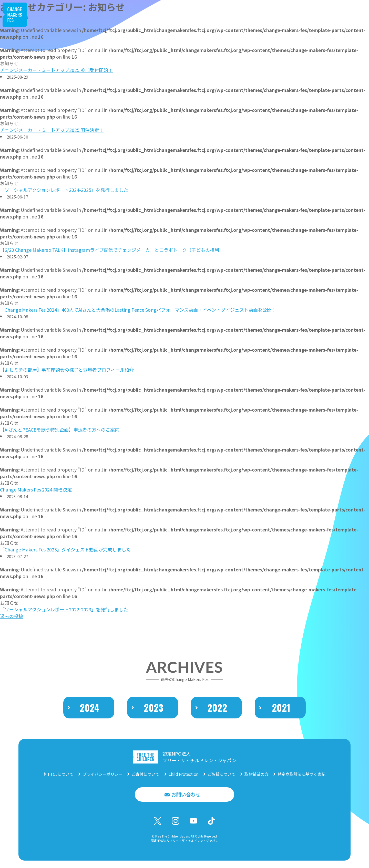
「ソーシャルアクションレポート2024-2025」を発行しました (64, 190)
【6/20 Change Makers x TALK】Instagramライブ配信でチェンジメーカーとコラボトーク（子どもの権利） (112, 250)
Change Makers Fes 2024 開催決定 (36, 489)
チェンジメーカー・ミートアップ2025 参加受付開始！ (56, 70)
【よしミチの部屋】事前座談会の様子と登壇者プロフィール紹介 (67, 370)
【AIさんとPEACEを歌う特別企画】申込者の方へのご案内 (60, 430)
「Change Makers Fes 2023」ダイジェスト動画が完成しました (65, 549)
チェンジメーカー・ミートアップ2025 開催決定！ (52, 130)
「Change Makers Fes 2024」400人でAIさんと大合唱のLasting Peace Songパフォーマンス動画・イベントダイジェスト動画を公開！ (138, 310)
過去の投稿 (12, 616)
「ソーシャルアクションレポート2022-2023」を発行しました (64, 609)
